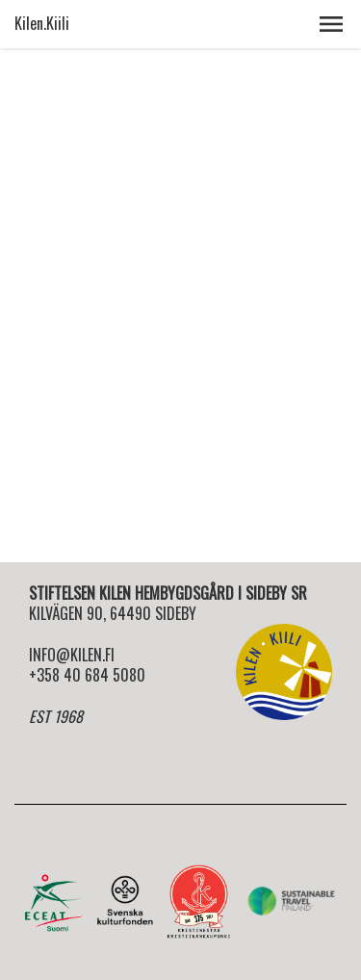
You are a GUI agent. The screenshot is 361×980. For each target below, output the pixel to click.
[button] (331, 24)
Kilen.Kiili (42, 24)
